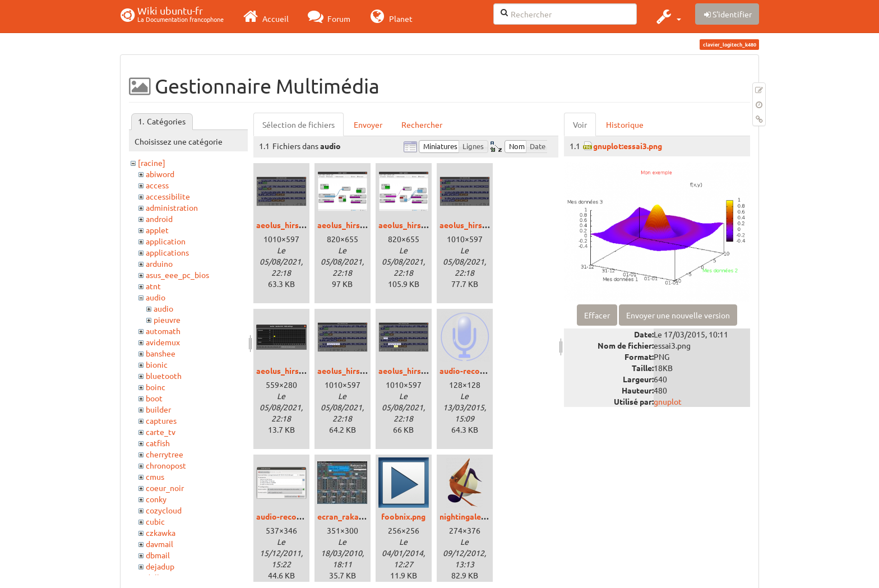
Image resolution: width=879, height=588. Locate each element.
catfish (158, 443)
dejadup (160, 566)
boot (154, 398)
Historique (625, 124)
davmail (159, 544)
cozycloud (164, 510)
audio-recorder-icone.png (487, 371)
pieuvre (167, 320)
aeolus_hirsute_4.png (295, 371)
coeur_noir (165, 488)
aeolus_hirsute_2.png (418, 225)
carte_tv (161, 432)
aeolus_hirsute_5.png (357, 371)
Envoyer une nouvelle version (678, 315)
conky (156, 499)
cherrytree (165, 454)
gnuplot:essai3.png (628, 146)
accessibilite (168, 196)
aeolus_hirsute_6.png (418, 371)
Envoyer (368, 124)
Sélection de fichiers (299, 124)
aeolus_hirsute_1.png (357, 225)
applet (157, 230)
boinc (156, 387)
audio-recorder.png (292, 516)
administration (172, 207)
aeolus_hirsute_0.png (295, 225)
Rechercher (422, 124)
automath (163, 331)
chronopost (166, 465)
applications (167, 252)
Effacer (597, 315)
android (159, 219)
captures (161, 420)
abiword (160, 174)
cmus (155, 476)
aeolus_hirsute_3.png (479, 225)
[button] (667, 16)
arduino (159, 263)
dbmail (158, 555)
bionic (157, 364)
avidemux (163, 342)
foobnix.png (403, 516)
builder (158, 409)
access (157, 185)
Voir (580, 124)
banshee (161, 353)
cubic (155, 521)
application (166, 241)
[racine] (152, 163)
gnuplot (668, 401)
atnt (153, 286)
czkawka (161, 533)
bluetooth (164, 376)
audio (156, 297)
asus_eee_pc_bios (177, 275)
